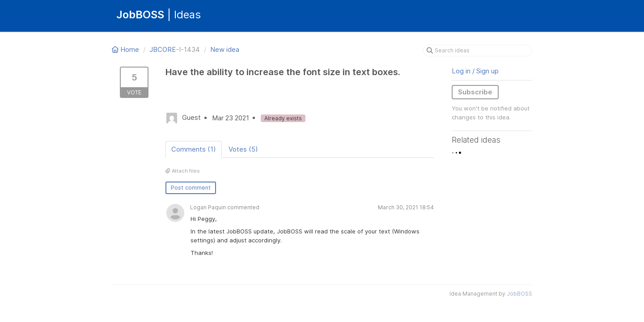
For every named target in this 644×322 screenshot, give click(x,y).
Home (126, 49)
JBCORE (163, 49)
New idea (225, 49)
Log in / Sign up (475, 71)
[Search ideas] (478, 51)
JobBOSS (519, 294)
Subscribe (475, 92)
